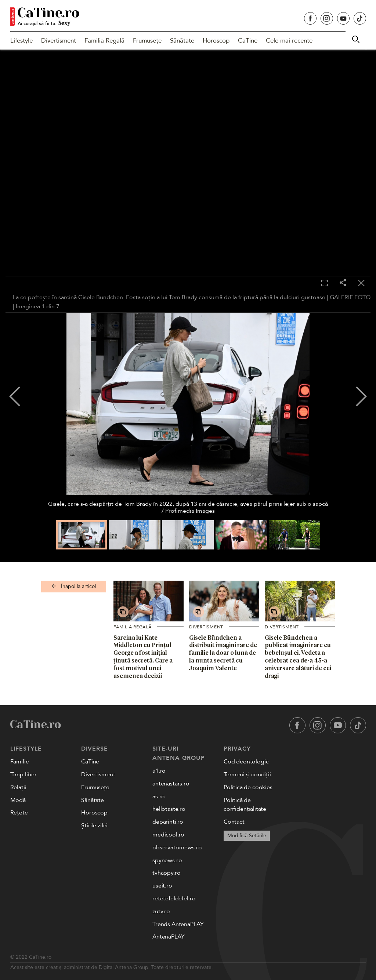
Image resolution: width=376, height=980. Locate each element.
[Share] (343, 283)
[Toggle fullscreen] (325, 283)
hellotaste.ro (169, 809)
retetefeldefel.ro (174, 899)
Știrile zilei (94, 825)
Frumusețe (147, 41)
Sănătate (182, 41)
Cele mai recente (289, 41)
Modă (18, 800)
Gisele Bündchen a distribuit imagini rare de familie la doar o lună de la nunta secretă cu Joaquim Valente (223, 653)
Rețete (19, 813)
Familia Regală (104, 41)
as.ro (159, 796)
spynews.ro (167, 860)
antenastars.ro (171, 784)
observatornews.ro (177, 847)
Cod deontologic (246, 762)
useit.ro (162, 886)
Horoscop (216, 41)
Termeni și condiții (247, 774)
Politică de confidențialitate (245, 805)
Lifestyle (21, 41)
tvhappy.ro (166, 873)
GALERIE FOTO (350, 297)
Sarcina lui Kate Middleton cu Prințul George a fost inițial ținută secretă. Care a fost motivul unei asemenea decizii (143, 657)
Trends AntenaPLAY (178, 924)
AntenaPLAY (168, 937)
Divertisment (59, 41)
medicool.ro (168, 835)
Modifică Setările (247, 836)
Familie (20, 762)
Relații (18, 787)
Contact (234, 822)
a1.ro (159, 771)
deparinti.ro (168, 822)
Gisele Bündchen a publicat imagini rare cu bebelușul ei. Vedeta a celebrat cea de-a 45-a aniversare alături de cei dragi (298, 657)
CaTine (248, 41)
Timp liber (23, 774)
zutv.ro (161, 911)
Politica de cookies (248, 787)
